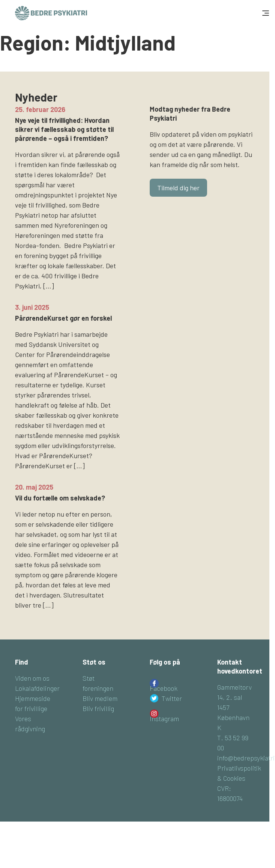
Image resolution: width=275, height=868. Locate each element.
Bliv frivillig (98, 708)
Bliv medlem (100, 698)
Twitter (172, 698)
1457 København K (233, 717)
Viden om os (32, 678)
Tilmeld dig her (178, 188)
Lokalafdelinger (37, 688)
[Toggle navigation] (265, 13)
